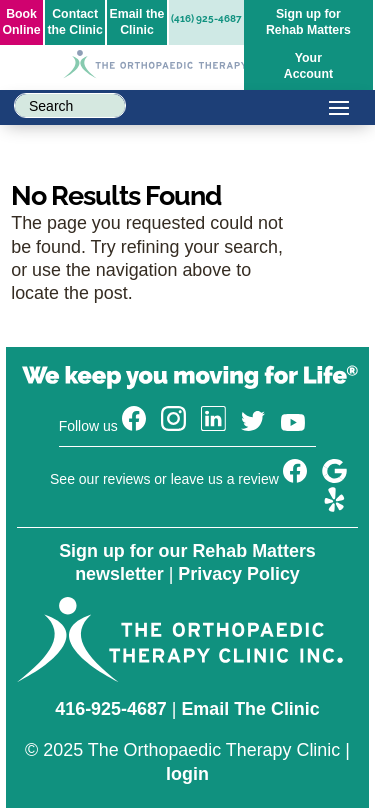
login (187, 774)
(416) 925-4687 (206, 18)
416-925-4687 (111, 709)
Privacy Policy (238, 574)
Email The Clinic (250, 709)
